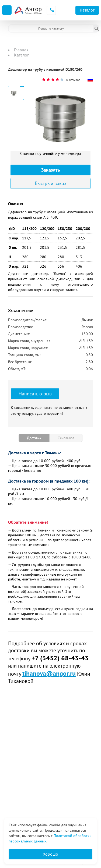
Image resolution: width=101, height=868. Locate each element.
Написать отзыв (35, 394)
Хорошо (50, 854)
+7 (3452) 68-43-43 (60, 658)
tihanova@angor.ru (49, 673)
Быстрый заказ (50, 183)
